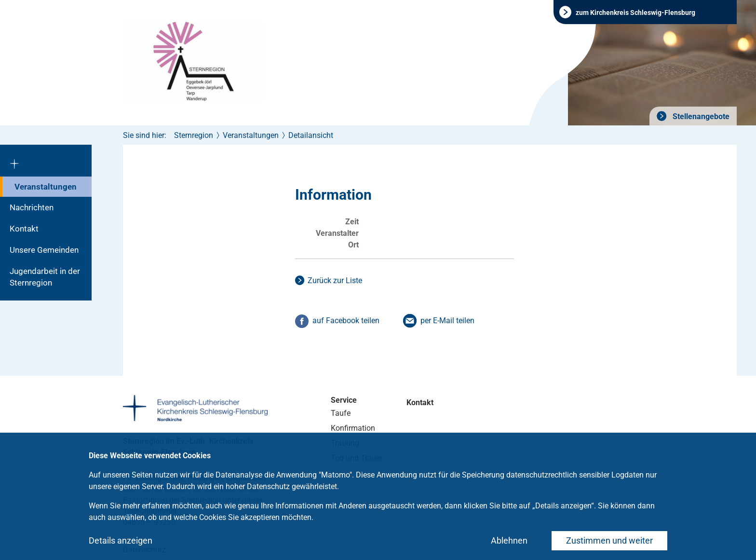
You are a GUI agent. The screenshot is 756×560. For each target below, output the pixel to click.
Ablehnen (509, 540)
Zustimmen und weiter (609, 540)
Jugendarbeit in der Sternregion (45, 277)
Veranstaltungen (46, 187)
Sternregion (194, 135)
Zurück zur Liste (335, 280)
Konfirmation (353, 428)
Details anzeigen (121, 540)
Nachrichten (32, 207)
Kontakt (24, 229)
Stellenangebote (700, 116)
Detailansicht (311, 135)
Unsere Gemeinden (44, 250)
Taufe (341, 413)
